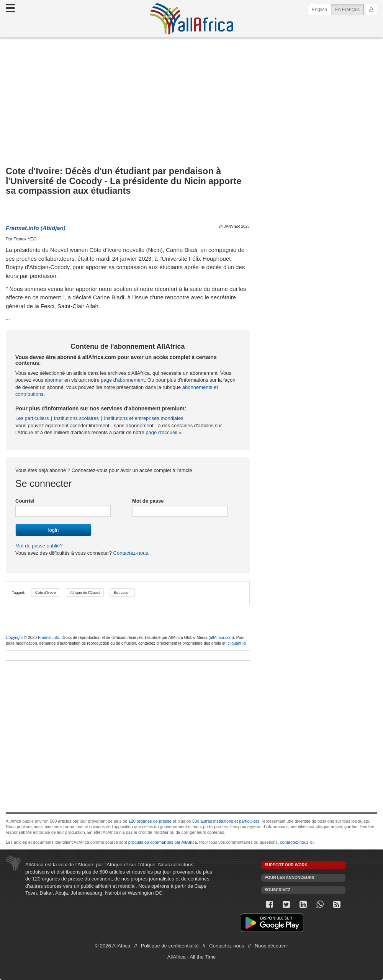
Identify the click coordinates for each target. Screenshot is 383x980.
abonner (54, 380)
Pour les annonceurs (290, 878)
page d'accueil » (164, 432)
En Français (349, 9)
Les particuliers (32, 418)
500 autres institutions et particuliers (226, 821)
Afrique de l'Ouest (85, 592)
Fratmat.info (48, 638)
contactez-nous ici (297, 842)
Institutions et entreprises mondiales (143, 418)
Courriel (25, 501)
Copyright (14, 638)
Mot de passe (148, 501)
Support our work (286, 865)
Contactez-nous (130, 553)
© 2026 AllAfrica (113, 946)
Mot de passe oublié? (39, 546)
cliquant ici (237, 643)
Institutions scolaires (76, 418)
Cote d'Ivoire (46, 592)
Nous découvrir (271, 946)
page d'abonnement (123, 380)
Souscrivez (278, 890)
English (320, 10)
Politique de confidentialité (170, 946)
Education (122, 592)
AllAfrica (191, 19)
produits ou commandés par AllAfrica (163, 842)
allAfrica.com (221, 638)
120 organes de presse (150, 821)
